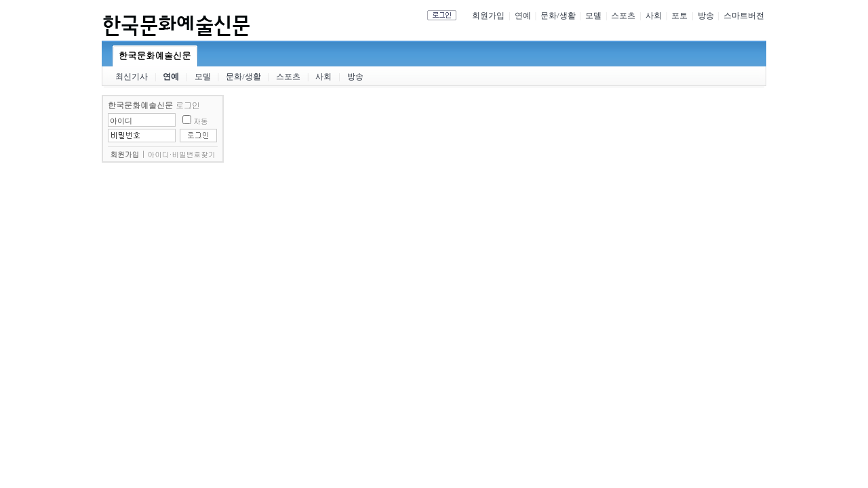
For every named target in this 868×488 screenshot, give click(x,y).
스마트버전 (744, 16)
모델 (593, 16)
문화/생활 (558, 16)
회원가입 (488, 16)
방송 (706, 16)
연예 (523, 16)
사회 (654, 16)
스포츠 (623, 16)
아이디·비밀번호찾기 (182, 154)
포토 (679, 16)
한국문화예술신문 (155, 55)
